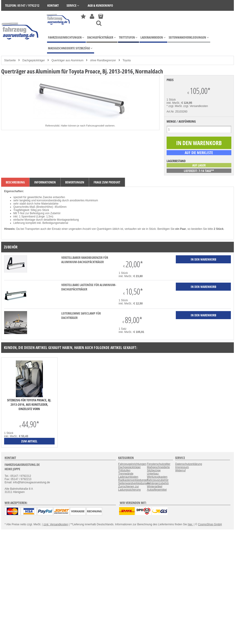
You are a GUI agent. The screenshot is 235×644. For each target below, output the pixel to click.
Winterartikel (155, 487)
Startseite (10, 60)
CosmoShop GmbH (210, 524)
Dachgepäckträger (34, 60)
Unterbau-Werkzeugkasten (157, 475)
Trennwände (126, 474)
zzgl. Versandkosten (196, 106)
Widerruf (180, 470)
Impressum (182, 467)
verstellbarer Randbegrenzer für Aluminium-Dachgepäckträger (85, 260)
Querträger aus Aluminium (67, 60)
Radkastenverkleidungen (133, 480)
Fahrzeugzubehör (158, 480)
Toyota (127, 60)
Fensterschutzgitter (159, 464)
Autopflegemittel (157, 490)
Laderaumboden (128, 477)
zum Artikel (29, 441)
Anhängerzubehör (158, 483)
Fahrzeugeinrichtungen (132, 464)
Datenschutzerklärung (189, 464)
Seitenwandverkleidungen (134, 483)
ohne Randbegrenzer (103, 60)
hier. (190, 524)
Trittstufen (124, 470)
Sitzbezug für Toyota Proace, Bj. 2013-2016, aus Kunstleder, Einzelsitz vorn (29, 404)
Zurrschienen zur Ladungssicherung (129, 488)
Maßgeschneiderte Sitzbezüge (158, 469)
